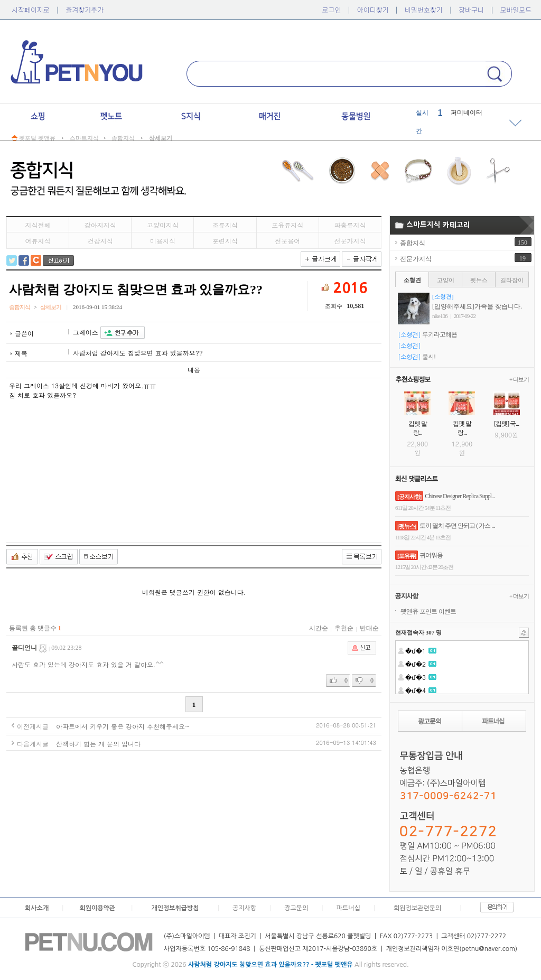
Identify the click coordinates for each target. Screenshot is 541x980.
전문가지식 (350, 241)
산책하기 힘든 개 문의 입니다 (98, 744)
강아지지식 (100, 225)
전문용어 (287, 241)
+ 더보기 (519, 379)
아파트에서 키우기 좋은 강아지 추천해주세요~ (123, 726)
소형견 (412, 280)
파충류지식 (350, 225)
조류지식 (225, 225)
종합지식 (413, 243)
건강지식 (100, 241)
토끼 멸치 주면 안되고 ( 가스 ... (457, 526)
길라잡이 (512, 280)
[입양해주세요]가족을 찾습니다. (477, 306)
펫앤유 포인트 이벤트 (428, 611)
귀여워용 (431, 555)
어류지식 (38, 241)
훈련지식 (225, 241)
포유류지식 (287, 225)
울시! (429, 356)
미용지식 (163, 241)
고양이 (446, 280)
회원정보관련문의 (417, 908)
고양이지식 (163, 225)
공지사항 (244, 908)
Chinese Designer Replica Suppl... (460, 496)
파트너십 (348, 908)
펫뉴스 (479, 280)
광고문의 (296, 908)
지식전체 (38, 225)
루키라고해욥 (440, 334)
